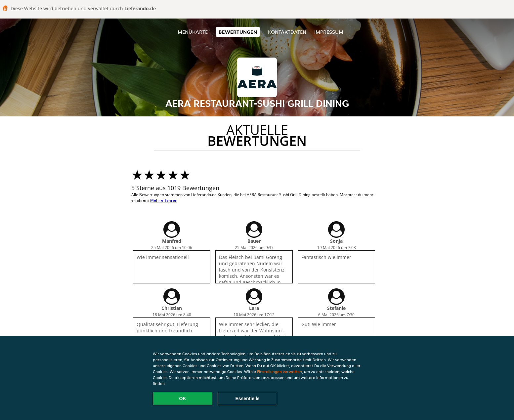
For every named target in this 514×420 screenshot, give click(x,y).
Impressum (329, 32)
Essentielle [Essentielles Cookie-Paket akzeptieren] (247, 399)
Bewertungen (238, 32)
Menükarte (193, 32)
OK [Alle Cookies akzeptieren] (183, 399)
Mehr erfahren (164, 200)
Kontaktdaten (287, 32)
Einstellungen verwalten (279, 372)
